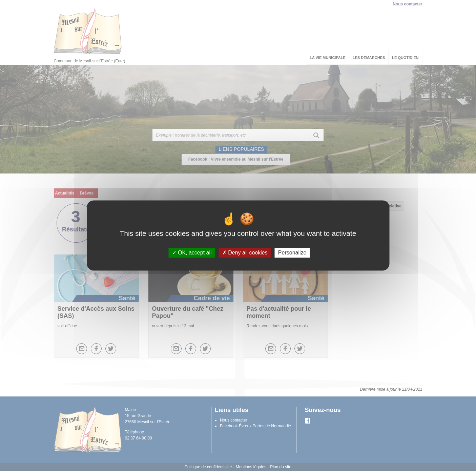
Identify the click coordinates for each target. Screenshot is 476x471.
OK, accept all (192, 253)
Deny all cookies (245, 253)
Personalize (292, 253)
